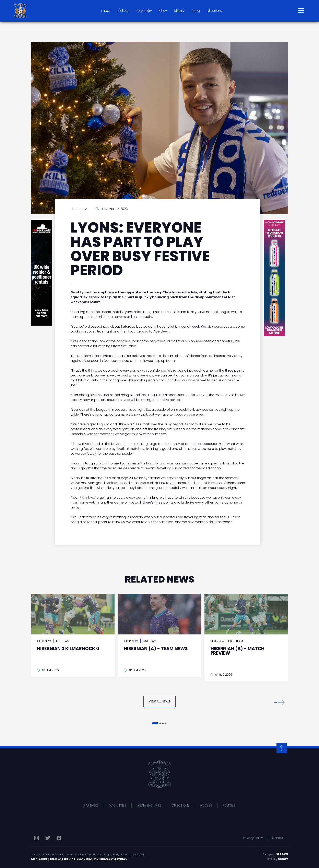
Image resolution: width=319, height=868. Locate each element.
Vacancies (118, 805)
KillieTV (180, 11)
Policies (229, 805)
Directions (215, 11)
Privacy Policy (253, 838)
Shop (196, 11)
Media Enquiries (149, 805)
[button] (280, 702)
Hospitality (144, 11)
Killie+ (163, 11)
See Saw (282, 854)
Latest (106, 11)
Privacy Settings (114, 859)
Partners (91, 805)
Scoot (283, 859)
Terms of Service (62, 859)
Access (206, 805)
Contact (278, 838)
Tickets (123, 11)
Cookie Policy (88, 859)
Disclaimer (39, 859)
